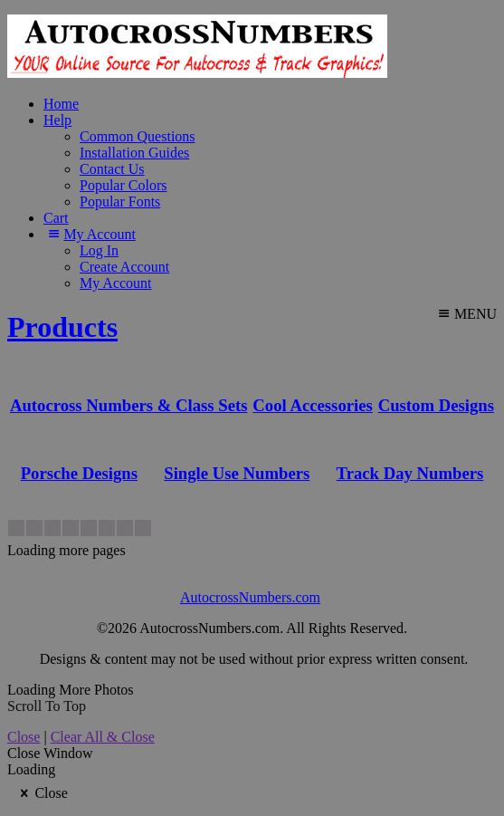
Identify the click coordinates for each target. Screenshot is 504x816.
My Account (90, 234)
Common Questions (138, 136)
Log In (99, 250)
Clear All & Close (103, 737)
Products (62, 327)
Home (61, 104)
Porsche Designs (79, 473)
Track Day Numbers (410, 473)
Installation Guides (134, 153)
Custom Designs (436, 405)
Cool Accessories (312, 405)
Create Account (124, 267)
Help (57, 120)
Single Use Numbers (237, 473)
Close (24, 737)
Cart (56, 218)
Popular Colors (123, 185)
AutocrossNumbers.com (250, 597)
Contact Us (112, 169)
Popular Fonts (120, 202)
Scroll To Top (47, 706)
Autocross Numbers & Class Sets (129, 405)
